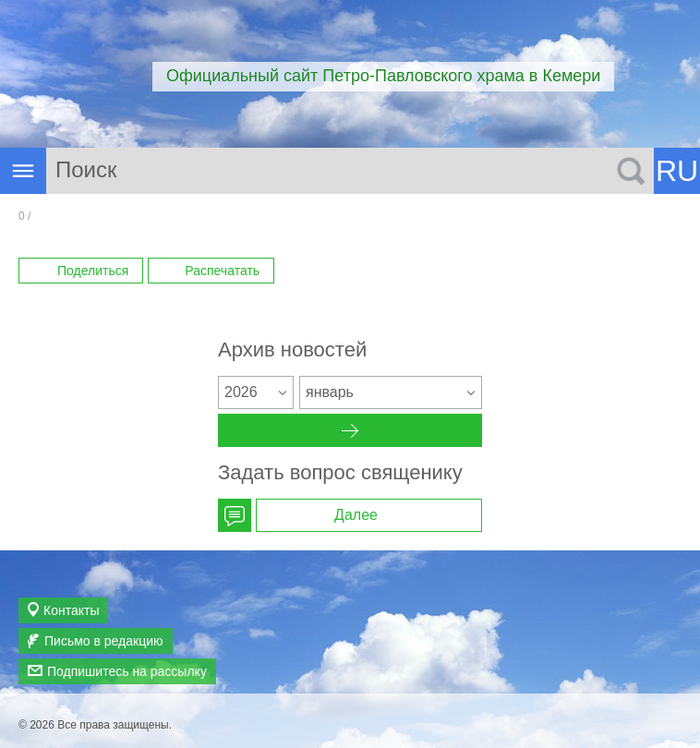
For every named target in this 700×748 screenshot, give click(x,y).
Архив (350, 430)
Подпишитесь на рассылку (127, 671)
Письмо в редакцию (104, 641)
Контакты (71, 610)
